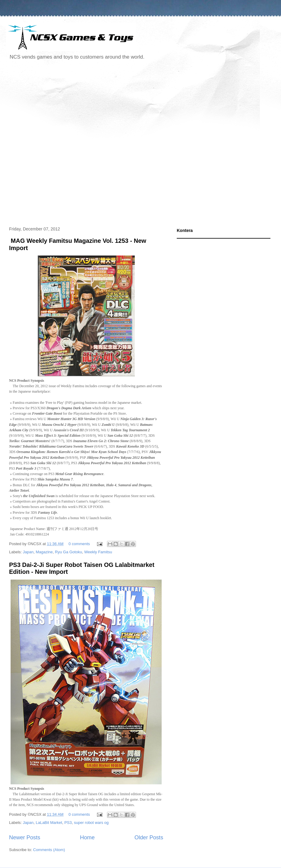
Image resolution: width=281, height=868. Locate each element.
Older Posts (149, 837)
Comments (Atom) (49, 850)
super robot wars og (91, 823)
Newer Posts (25, 837)
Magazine (44, 552)
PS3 (68, 823)
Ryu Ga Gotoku (69, 552)
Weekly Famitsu (98, 552)
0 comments (79, 544)
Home (87, 837)
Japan (28, 552)
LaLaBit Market (49, 823)
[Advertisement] (72, 144)
